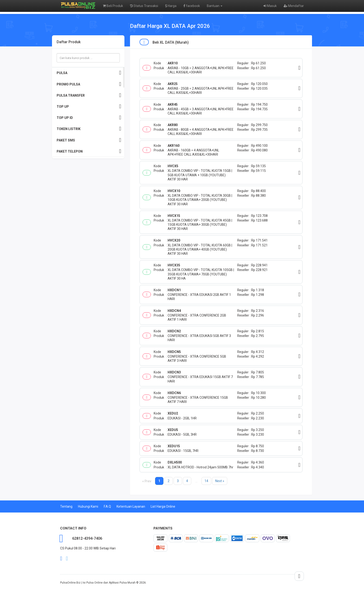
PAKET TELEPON (89, 151)
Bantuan (215, 6)
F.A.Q (107, 506)
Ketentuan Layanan (131, 506)
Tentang (66, 506)
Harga (171, 6)
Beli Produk (113, 6)
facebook (192, 6)
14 (206, 481)
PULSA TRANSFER (89, 95)
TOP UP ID (89, 118)
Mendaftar (294, 6)
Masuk (270, 6)
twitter (67, 558)
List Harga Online (163, 506)
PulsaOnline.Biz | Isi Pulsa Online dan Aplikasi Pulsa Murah (98, 583)
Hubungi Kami (88, 506)
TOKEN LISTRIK (89, 129)
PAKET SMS (89, 140)
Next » (220, 481)
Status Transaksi (144, 6)
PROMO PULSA (89, 84)
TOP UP (89, 106)
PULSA (89, 73)
